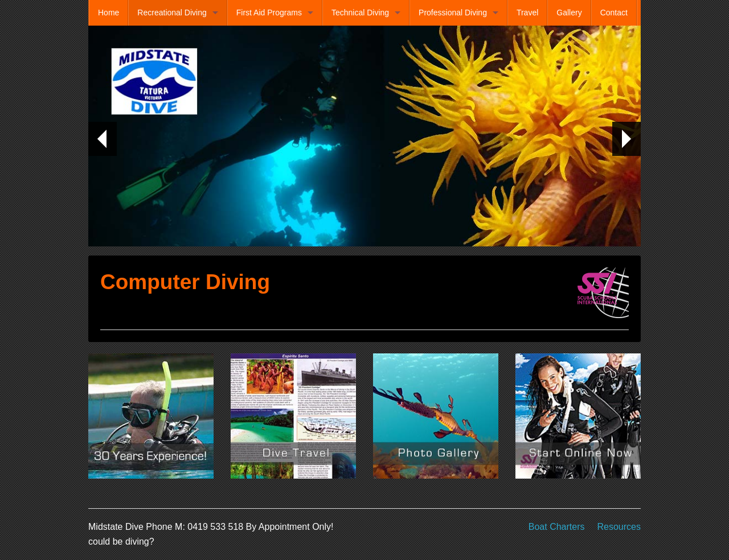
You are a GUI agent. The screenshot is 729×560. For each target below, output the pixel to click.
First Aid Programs (269, 13)
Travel (527, 13)
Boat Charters (557, 527)
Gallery (569, 13)
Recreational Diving (172, 13)
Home (108, 13)
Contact (614, 13)
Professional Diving (453, 13)
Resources (619, 527)
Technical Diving (360, 13)
